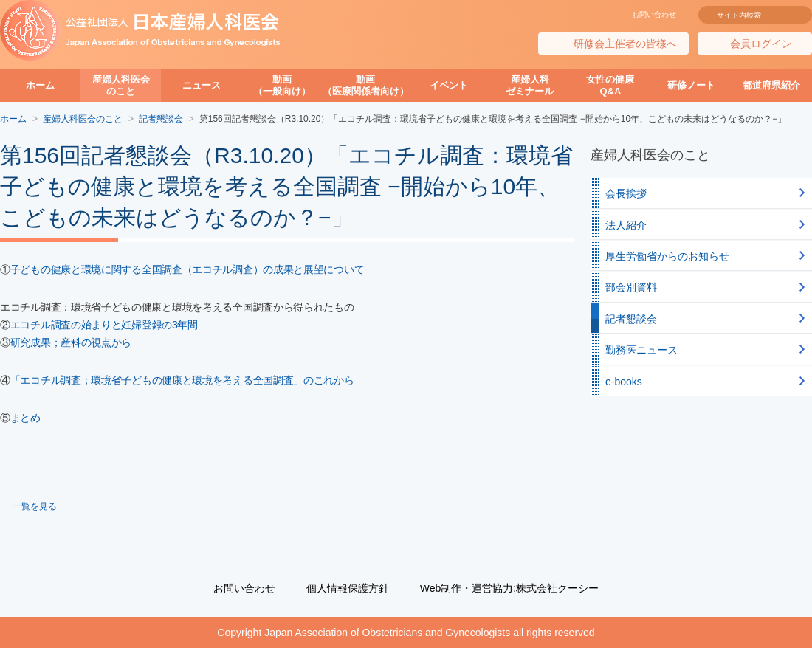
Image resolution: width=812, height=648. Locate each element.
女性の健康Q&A (610, 85)
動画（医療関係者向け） (366, 85)
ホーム (40, 85)
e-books (624, 382)
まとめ (25, 418)
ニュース (202, 85)
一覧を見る (35, 506)
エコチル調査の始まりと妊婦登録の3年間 (104, 325)
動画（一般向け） (282, 85)
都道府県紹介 (771, 85)
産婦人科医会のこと (121, 85)
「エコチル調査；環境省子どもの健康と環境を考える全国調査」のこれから (182, 380)
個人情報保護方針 (348, 588)
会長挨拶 (626, 193)
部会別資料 (631, 287)
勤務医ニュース (641, 350)
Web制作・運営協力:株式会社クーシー (509, 588)
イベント (449, 85)
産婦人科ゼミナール (530, 85)
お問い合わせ (654, 14)
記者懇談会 (631, 319)
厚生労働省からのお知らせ (667, 256)
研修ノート (691, 85)
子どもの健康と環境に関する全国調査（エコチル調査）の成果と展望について (187, 269)
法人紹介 (626, 225)
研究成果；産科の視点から (71, 342)
